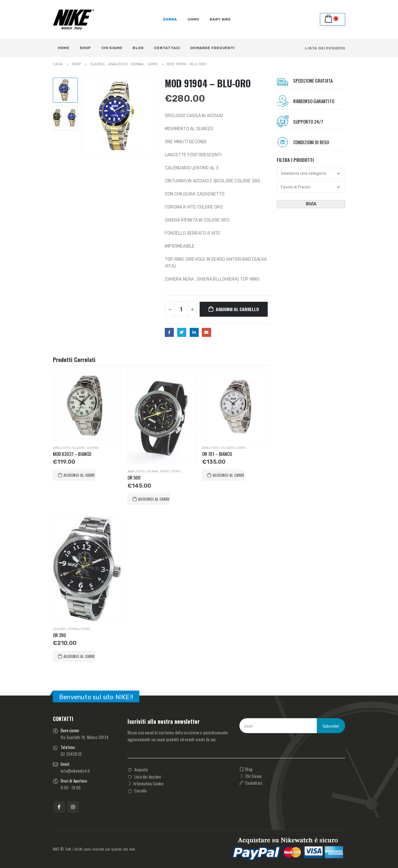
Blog (138, 48)
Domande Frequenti (212, 48)
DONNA (170, 19)
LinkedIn (194, 332)
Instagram (73, 807)
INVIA (311, 204)
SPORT (165, 471)
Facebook (169, 332)
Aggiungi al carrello (237, 309)
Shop (85, 48)
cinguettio (182, 332)
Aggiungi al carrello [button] (79, 475)
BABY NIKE (220, 19)
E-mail (206, 332)
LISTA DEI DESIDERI (325, 48)
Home (64, 48)
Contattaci (167, 48)
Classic (79, 448)
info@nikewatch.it (75, 771)
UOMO (193, 19)
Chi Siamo (112, 48)
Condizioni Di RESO (311, 142)
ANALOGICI (62, 448)
